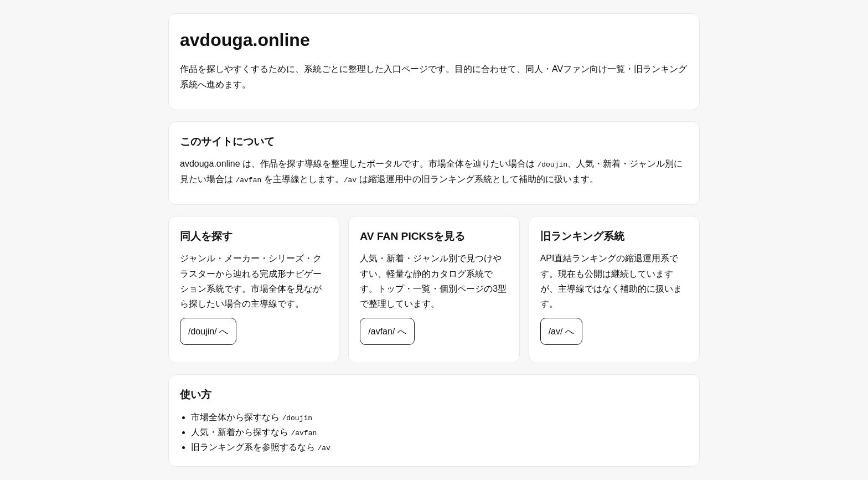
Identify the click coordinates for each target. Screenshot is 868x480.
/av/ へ (561, 331)
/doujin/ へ (208, 331)
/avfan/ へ (387, 331)
